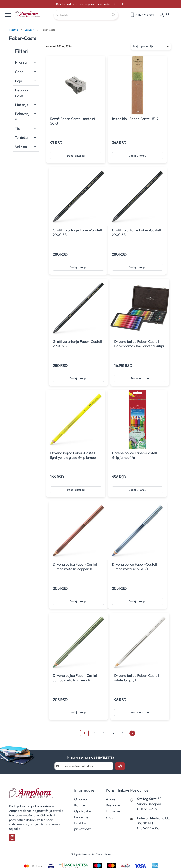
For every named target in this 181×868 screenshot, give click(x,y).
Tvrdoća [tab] (21, 138)
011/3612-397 (147, 809)
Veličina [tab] (21, 147)
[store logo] (32, 14)
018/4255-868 (148, 828)
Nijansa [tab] (21, 62)
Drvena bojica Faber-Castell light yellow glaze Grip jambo (73, 455)
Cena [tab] (19, 72)
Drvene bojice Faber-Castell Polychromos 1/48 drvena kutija (139, 344)
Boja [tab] (18, 81)
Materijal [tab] (22, 105)
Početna (14, 30)
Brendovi (30, 30)
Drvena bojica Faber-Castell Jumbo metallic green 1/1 (75, 678)
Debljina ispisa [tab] (22, 93)
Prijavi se (162, 15)
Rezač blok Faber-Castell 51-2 (135, 119)
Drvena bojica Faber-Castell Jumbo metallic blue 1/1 (134, 567)
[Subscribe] (120, 766)
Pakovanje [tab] (22, 116)
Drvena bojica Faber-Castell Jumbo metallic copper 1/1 (75, 567)
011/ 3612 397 (142, 15)
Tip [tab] (17, 128)
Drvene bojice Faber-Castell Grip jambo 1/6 (134, 455)
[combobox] (86, 15)
